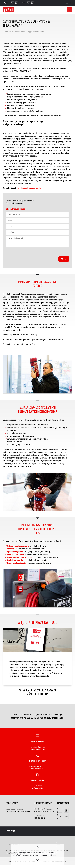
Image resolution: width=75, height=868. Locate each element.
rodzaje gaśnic (23, 188)
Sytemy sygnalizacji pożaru (18, 546)
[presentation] (55, 252)
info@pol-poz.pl (41, 747)
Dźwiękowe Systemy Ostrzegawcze (21, 557)
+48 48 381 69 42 (40, 769)
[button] (60, 810)
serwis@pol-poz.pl (56, 718)
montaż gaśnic (35, 188)
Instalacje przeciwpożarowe (14, 809)
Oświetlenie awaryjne (15, 560)
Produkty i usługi (8, 32)
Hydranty (11, 549)
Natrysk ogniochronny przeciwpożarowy (18, 811)
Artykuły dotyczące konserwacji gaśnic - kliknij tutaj (37, 692)
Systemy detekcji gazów (17, 563)
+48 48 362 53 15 (28, 718)
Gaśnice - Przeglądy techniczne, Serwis (32, 32)
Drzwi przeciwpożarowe (16, 554)
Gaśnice (17, 32)
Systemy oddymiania (15, 552)
